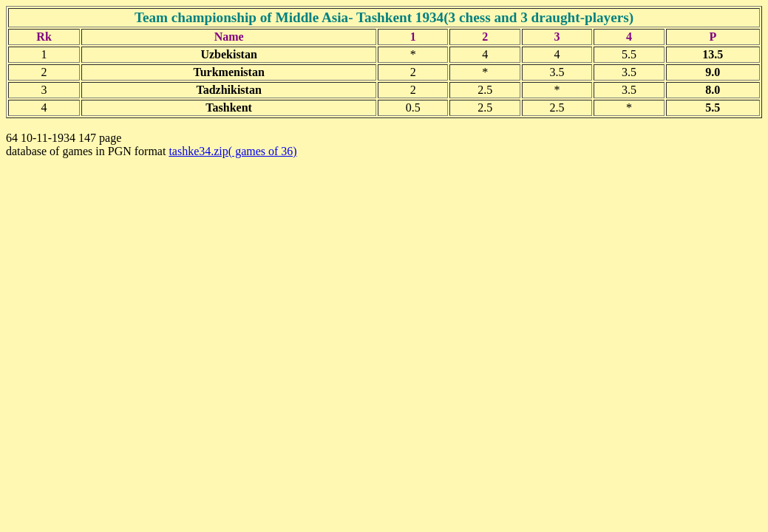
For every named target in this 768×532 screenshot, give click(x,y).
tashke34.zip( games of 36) (232, 151)
